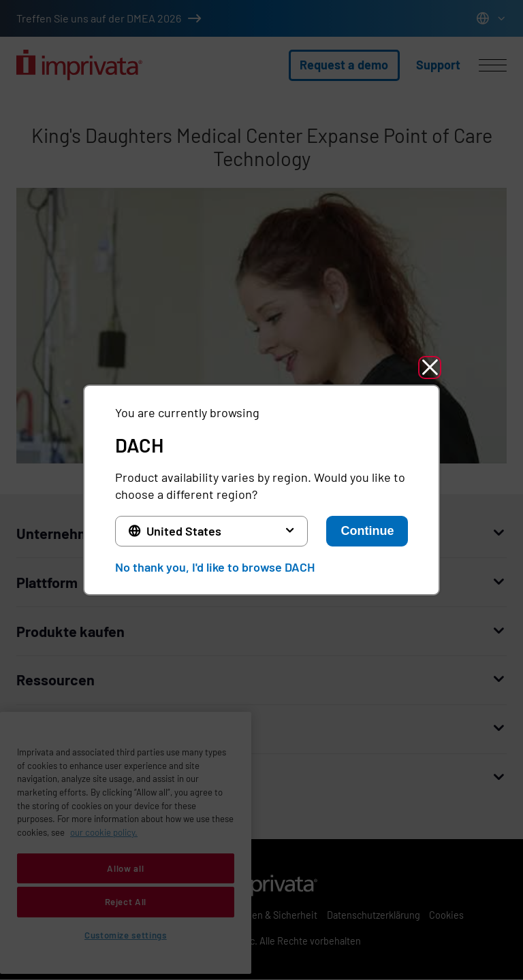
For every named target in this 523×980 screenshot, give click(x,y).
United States (184, 531)
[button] (430, 367)
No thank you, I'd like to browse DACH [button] (215, 567)
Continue (367, 531)
